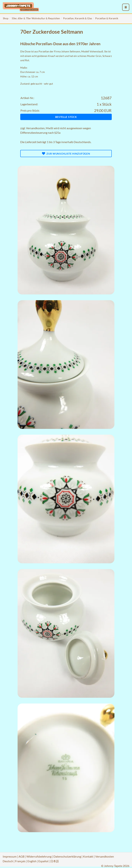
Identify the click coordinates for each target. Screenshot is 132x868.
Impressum (10, 856)
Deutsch (8, 861)
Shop (6, 18)
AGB (21, 856)
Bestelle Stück (66, 117)
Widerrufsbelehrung (39, 856)
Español (43, 861)
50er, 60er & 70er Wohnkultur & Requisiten (36, 18)
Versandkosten (35, 128)
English (32, 861)
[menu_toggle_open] (126, 7)
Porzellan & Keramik (107, 18)
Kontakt (88, 856)
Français (20, 861)
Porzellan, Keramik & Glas (78, 18)
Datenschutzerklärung (67, 856)
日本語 (55, 861)
